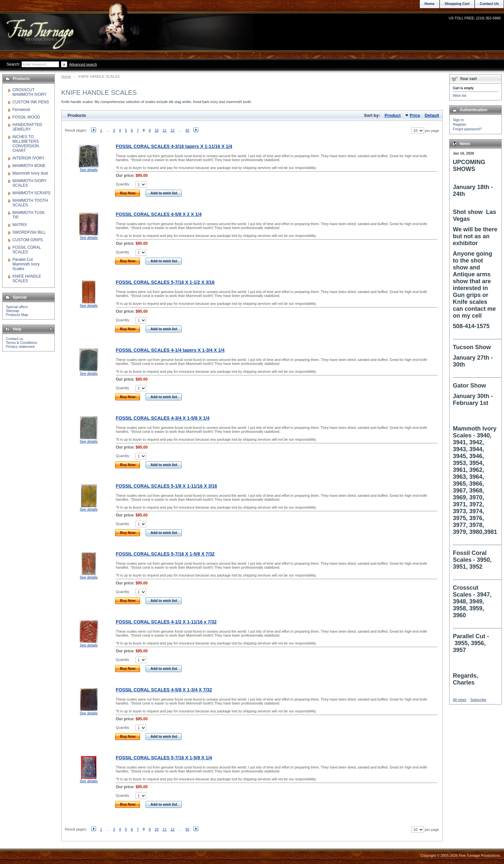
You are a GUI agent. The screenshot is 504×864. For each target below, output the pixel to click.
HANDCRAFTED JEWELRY (27, 127)
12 (172, 130)
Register (460, 124)
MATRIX (20, 225)
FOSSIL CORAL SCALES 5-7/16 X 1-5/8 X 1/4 (164, 758)
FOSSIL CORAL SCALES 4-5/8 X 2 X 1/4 (159, 214)
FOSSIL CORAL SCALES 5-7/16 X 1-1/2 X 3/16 (165, 282)
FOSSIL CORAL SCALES (27, 250)
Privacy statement (20, 347)
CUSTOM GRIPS (28, 240)
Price (415, 115)
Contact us (15, 339)
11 (165, 130)
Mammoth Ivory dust (30, 173)
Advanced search (83, 64)
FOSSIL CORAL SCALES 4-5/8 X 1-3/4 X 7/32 (164, 690)
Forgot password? (467, 129)
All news (460, 700)
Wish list (460, 95)
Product (393, 115)
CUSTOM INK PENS (31, 102)
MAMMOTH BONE (29, 166)
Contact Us (489, 4)
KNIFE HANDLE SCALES (27, 279)
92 (187, 130)
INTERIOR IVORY (29, 158)
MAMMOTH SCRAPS (31, 193)
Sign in (458, 120)
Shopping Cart (457, 4)
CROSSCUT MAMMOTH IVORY (30, 92)
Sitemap (12, 311)
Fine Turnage (41, 28)
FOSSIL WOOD (26, 117)
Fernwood (21, 110)
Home (66, 76)
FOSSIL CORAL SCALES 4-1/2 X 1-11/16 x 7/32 (166, 622)
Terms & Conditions (21, 343)
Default (432, 115)
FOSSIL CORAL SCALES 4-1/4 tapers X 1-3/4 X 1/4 (170, 350)
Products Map (17, 315)
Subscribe (478, 700)
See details (89, 170)
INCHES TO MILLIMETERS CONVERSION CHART (26, 144)
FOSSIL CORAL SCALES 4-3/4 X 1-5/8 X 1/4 (163, 418)
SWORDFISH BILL (29, 232)
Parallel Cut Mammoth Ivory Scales (26, 264)
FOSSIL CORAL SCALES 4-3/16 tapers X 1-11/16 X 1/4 (174, 146)
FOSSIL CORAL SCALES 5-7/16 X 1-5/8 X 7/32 (165, 554)
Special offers (17, 307)
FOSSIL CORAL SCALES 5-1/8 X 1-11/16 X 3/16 (166, 486)
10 (157, 130)
